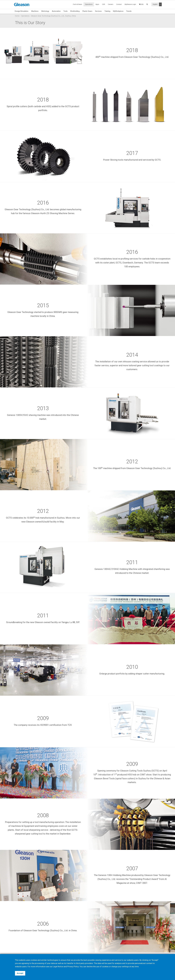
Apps (97, 4)
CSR (104, 4)
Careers (111, 4)
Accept (20, 973)
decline (90, 967)
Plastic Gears (87, 11)
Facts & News (78, 4)
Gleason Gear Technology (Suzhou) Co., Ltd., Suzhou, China (53, 16)
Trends (129, 11)
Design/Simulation (21, 11)
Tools (65, 11)
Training (107, 11)
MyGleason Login (130, 4)
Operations (89, 4)
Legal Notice (58, 967)
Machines (35, 11)
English (155, 4)
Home (17, 16)
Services (98, 11)
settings (125, 967)
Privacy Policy (73, 967)
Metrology (45, 11)
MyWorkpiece (118, 11)
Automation (56, 11)
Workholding (75, 11)
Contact (119, 4)
